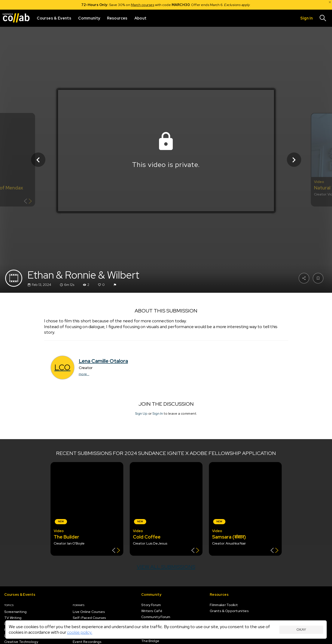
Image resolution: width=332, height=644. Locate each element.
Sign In (158, 413)
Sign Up (141, 413)
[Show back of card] (28, 202)
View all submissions (166, 567)
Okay (301, 630)
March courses (143, 5)
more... (84, 374)
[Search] (323, 18)
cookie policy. (80, 632)
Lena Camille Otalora (103, 361)
